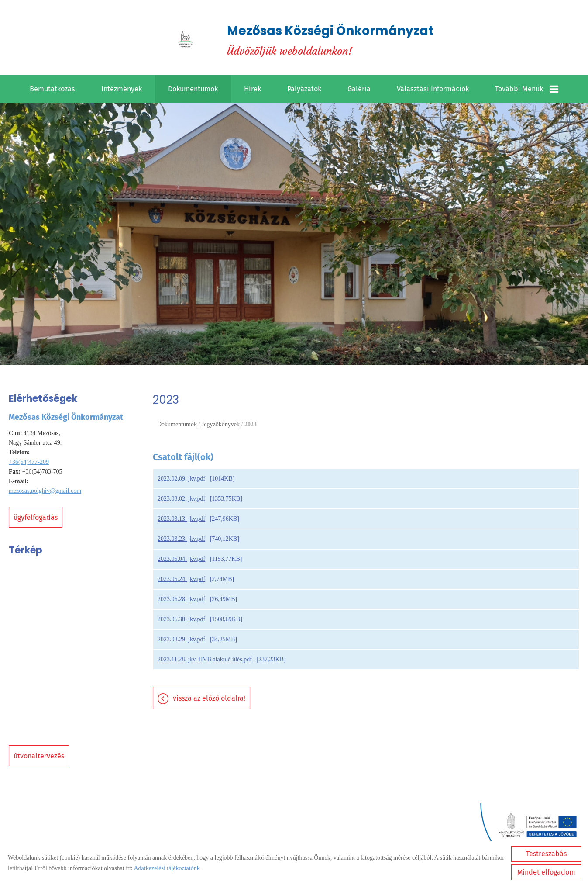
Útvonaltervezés (39, 756)
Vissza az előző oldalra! (209, 698)
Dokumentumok (193, 89)
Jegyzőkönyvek (221, 424)
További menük (527, 89)
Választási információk (433, 89)
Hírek (253, 89)
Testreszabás (546, 854)
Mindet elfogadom (546, 872)
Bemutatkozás (52, 89)
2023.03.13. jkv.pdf (181, 519)
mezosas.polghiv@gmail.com (45, 491)
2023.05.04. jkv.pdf (181, 559)
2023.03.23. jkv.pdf (181, 539)
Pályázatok (304, 89)
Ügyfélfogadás (36, 517)
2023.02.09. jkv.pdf (181, 479)
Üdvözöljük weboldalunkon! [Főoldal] (330, 40)
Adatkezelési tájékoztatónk (167, 868)
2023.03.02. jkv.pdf (181, 499)
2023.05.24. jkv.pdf (181, 579)
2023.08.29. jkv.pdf (181, 639)
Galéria (359, 89)
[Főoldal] (186, 40)
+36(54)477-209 (29, 462)
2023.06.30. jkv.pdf (181, 619)
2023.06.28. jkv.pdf (181, 599)
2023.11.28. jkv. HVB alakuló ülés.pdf (205, 659)
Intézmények (122, 89)
